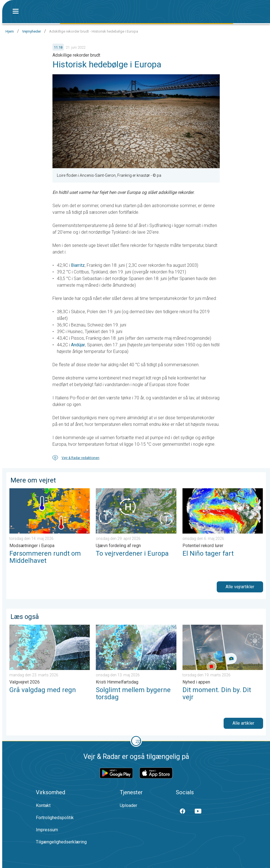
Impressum (47, 830)
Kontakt (43, 805)
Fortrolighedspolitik (55, 818)
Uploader (129, 805)
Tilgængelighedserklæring (61, 842)
